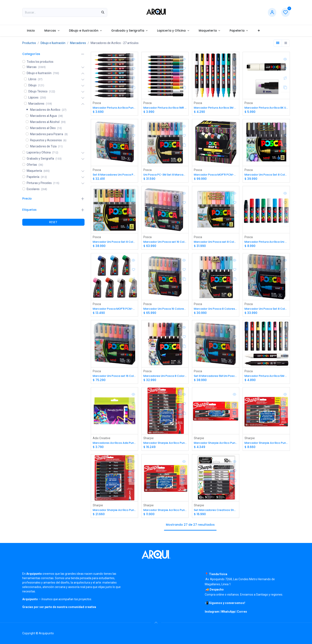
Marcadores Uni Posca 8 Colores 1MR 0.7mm (165, 377)
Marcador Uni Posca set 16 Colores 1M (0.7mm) (165, 243)
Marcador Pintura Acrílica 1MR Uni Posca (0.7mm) (165, 108)
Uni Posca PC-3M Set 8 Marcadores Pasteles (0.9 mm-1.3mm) (165, 175)
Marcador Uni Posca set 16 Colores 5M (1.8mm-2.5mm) (114, 377)
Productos (29, 43)
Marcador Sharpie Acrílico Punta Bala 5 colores (266, 445)
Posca (97, 103)
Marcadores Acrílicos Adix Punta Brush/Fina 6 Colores (114, 445)
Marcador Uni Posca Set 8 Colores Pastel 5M (114, 243)
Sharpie (148, 440)
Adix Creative (102, 440)
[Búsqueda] (103, 12)
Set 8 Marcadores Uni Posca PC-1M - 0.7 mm (114, 175)
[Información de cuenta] (272, 13)
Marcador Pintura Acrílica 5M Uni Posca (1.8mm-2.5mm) (266, 377)
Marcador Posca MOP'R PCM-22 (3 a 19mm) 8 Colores (216, 175)
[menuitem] (31, 31)
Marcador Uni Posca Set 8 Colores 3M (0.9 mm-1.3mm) (266, 310)
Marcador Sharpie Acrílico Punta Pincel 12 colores (114, 512)
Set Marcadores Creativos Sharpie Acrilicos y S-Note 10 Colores (216, 512)
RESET (53, 222)
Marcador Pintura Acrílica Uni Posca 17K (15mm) (266, 243)
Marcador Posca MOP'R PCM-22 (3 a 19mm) (114, 310)
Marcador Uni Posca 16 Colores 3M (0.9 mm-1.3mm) (165, 310)
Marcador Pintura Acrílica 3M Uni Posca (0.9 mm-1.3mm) (216, 108)
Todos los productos (40, 62)
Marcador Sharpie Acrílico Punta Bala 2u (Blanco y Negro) (216, 445)
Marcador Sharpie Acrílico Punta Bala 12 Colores (165, 445)
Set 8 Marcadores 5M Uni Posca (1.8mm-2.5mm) (216, 377)
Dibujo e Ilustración (53, 43)
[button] (156, 623)
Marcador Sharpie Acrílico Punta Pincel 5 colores (165, 512)
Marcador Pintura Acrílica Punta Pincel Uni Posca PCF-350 (114, 108)
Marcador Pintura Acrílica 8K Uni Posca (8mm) (266, 108)
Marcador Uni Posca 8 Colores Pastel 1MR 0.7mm (216, 310)
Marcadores (78, 43)
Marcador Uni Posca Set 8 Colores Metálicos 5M (266, 175)
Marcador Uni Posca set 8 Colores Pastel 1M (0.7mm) (216, 243)
